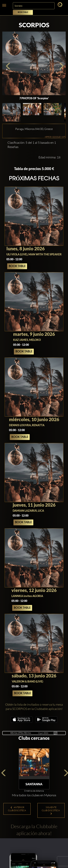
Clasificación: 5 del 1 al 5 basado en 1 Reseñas (32, 145)
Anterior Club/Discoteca (17, 809)
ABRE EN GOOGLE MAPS (55, 137)
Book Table (23, 12)
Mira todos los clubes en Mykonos (34, 795)
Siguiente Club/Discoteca (51, 810)
